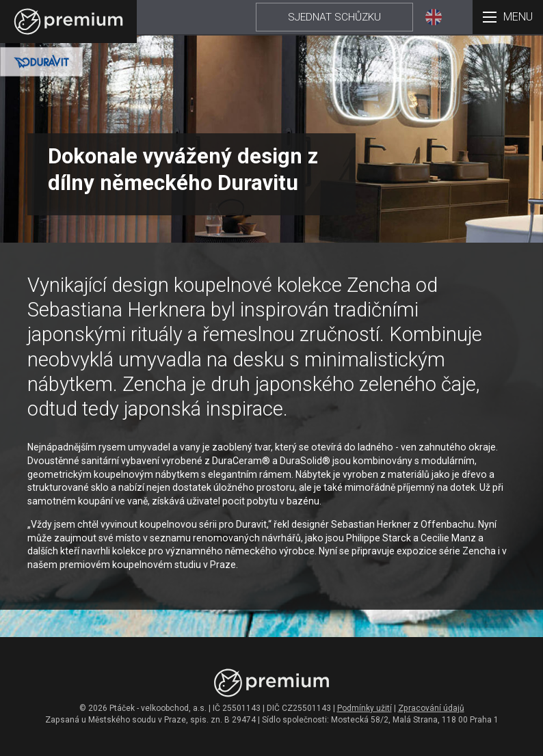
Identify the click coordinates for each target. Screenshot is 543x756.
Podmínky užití (365, 708)
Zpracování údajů (431, 708)
